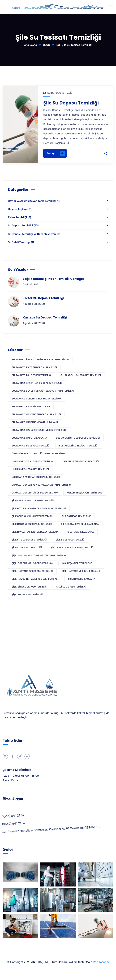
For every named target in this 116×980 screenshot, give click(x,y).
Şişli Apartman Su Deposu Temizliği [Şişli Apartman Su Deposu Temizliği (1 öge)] (73, 548)
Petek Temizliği (19, 217)
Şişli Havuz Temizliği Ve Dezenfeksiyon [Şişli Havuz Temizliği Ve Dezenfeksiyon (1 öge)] (35, 579)
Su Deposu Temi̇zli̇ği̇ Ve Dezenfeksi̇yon (34, 234)
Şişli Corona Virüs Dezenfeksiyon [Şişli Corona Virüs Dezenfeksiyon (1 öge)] (33, 563)
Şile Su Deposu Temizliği (71, 103)
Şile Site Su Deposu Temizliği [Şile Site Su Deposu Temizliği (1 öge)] (29, 540)
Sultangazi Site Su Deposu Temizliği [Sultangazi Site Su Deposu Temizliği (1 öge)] (78, 438)
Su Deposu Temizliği (60, 93)
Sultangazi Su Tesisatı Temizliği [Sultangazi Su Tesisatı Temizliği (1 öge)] (79, 446)
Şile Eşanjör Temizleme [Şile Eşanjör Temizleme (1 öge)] (76, 516)
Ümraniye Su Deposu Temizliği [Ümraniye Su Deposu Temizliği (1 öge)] (81, 461)
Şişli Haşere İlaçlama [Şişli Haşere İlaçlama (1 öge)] (82, 579)
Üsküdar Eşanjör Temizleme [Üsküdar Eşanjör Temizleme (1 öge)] (85, 493)
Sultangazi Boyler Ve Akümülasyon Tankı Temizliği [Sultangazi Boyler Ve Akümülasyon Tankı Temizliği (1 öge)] (43, 391)
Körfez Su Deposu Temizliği (43, 298)
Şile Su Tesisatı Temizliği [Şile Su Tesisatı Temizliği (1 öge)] (27, 548)
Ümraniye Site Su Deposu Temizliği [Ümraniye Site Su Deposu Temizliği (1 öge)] (33, 461)
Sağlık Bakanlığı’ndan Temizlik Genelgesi (54, 279)
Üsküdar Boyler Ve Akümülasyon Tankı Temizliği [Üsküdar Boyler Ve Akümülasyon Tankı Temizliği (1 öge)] (42, 485)
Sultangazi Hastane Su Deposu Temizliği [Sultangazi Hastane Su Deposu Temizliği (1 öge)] (36, 414)
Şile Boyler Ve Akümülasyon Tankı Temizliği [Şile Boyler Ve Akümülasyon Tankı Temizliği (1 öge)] (39, 508)
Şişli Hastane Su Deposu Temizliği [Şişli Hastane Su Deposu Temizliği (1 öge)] (32, 571)
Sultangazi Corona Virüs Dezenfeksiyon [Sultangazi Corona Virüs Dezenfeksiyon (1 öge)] (37, 399)
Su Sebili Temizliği (21, 242)
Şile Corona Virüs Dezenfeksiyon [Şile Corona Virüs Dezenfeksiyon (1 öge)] (32, 516)
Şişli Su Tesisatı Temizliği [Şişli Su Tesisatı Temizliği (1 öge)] (27, 595)
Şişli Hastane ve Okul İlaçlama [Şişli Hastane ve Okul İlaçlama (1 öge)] (81, 571)
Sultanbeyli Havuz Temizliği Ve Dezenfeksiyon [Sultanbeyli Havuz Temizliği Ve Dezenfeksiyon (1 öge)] (40, 359)
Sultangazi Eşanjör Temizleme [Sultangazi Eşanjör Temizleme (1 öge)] (31, 407)
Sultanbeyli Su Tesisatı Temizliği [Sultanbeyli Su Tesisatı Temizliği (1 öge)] (81, 375)
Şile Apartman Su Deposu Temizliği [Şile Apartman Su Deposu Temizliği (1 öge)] (33, 501)
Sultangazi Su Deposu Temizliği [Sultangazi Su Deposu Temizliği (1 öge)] (31, 446)
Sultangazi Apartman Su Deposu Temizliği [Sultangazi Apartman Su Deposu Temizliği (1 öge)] (37, 383)
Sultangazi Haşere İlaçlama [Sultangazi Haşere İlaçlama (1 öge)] (29, 438)
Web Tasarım (101, 962)
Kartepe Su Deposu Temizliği (45, 317)
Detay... (56, 153)
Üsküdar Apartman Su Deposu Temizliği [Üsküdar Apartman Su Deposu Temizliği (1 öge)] (36, 477)
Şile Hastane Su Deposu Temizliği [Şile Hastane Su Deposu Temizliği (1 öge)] (32, 524)
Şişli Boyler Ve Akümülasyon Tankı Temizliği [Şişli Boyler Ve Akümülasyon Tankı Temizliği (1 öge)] (39, 555)
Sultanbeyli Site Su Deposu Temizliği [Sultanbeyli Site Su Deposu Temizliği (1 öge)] (34, 367)
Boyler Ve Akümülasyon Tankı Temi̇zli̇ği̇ (34, 201)
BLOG (46, 45)
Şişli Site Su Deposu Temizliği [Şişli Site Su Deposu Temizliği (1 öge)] (30, 587)
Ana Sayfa (31, 45)
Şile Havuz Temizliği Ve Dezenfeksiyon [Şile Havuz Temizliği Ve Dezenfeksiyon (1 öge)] (35, 532)
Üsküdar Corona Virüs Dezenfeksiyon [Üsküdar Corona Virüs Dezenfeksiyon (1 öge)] (35, 493)
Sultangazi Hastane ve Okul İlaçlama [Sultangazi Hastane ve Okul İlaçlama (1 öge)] (35, 422)
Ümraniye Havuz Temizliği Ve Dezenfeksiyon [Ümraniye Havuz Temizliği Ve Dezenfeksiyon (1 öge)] (39, 454)
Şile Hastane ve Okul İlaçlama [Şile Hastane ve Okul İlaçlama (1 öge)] (80, 524)
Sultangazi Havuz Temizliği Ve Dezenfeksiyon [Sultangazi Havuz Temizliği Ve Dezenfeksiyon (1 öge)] (40, 430)
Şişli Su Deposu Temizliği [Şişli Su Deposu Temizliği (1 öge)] (71, 587)
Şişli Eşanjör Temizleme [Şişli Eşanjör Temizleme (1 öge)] (77, 563)
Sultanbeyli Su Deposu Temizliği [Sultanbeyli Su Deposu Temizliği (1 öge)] (32, 375)
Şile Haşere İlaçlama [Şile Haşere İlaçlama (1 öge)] (81, 532)
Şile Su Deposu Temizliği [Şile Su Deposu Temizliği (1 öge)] (70, 540)
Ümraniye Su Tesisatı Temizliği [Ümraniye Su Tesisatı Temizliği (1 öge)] (30, 469)
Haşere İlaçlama (20, 209)
